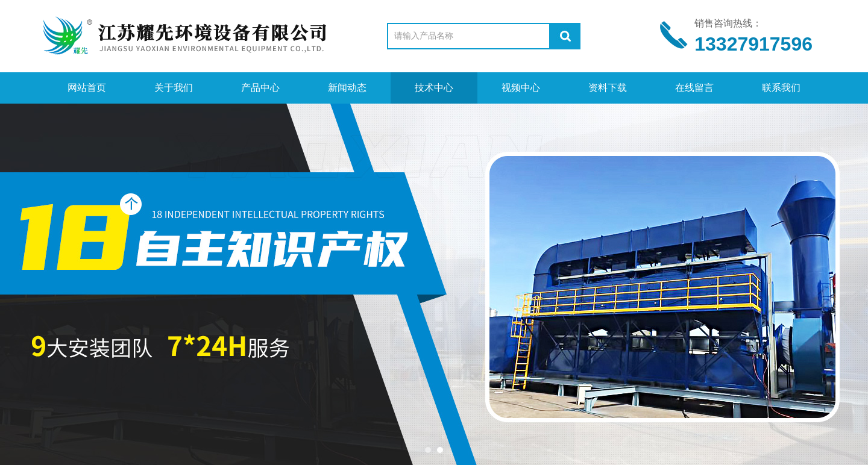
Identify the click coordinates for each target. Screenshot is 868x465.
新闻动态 (347, 88)
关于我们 (174, 88)
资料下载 (608, 88)
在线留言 (694, 88)
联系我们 (781, 88)
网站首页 (87, 88)
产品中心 (260, 88)
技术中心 (434, 88)
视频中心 (521, 88)
